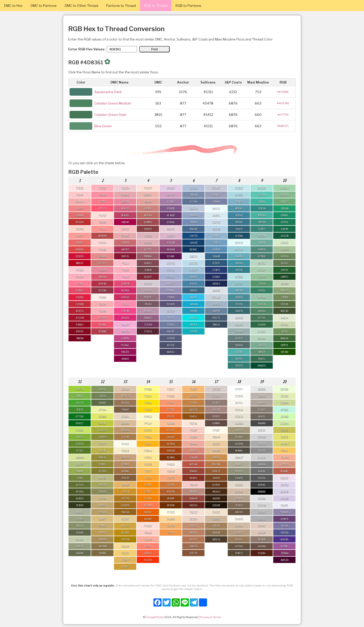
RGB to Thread (156, 6)
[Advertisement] (339, 551)
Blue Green (103, 126)
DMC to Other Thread (81, 6)
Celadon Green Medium (113, 103)
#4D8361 (283, 103)
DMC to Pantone (44, 6)
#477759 (283, 115)
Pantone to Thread (121, 6)
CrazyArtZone (155, 617)
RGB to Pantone (188, 6)
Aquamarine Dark (108, 92)
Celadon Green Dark (110, 115)
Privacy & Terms (210, 617)
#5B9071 (283, 126)
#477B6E (283, 92)
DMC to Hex (13, 6)
